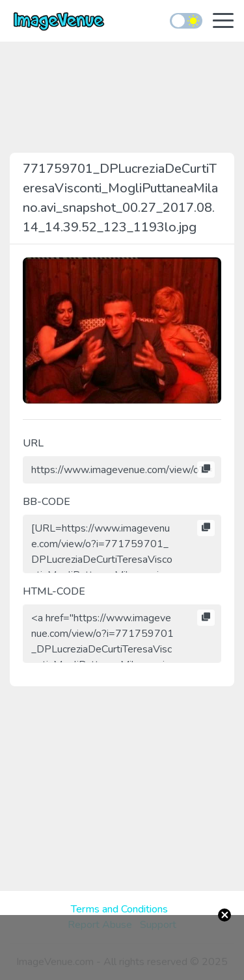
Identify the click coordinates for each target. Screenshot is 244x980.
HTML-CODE (54, 591)
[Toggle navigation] (223, 22)
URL (33, 443)
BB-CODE (47, 502)
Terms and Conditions (119, 909)
